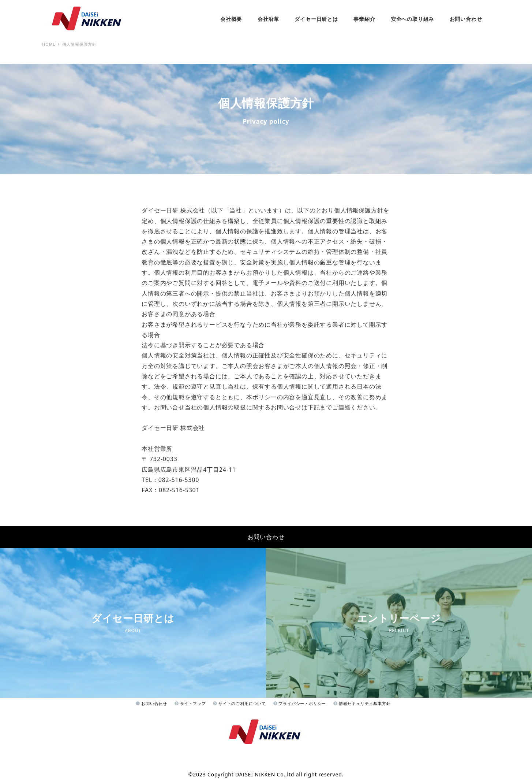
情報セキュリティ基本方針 (362, 703)
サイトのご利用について (239, 703)
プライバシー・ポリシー (300, 703)
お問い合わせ (266, 537)
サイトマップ (190, 703)
